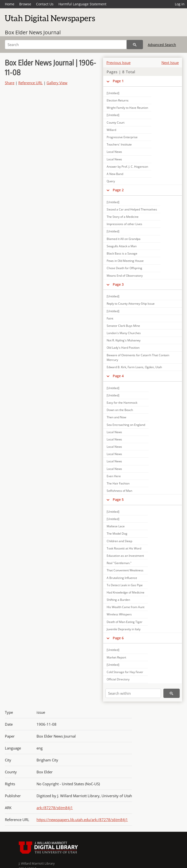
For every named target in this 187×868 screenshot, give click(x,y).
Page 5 (118, 499)
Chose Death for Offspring (124, 268)
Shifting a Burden (118, 600)
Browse (25, 4)
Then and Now (116, 417)
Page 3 (118, 284)
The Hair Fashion (118, 483)
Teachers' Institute (119, 144)
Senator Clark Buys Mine (123, 326)
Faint (110, 318)
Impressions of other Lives (124, 224)
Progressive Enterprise (122, 137)
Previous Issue (118, 63)
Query (111, 181)
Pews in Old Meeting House (125, 261)
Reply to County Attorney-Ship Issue (131, 304)
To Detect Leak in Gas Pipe (125, 585)
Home (10, 4)
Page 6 (118, 638)
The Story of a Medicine (123, 217)
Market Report (116, 657)
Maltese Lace (116, 526)
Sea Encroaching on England (126, 425)
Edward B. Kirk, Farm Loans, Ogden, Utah (134, 367)
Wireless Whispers (119, 614)
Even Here (114, 476)
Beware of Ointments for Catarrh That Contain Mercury (138, 357)
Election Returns (118, 100)
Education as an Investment (125, 556)
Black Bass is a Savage (122, 253)
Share (10, 83)
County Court (116, 123)
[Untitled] (113, 93)
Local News (114, 152)
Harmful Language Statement (82, 4)
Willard (111, 130)
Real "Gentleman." (119, 563)
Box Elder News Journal (33, 32)
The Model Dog (117, 534)
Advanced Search (162, 45)
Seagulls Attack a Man (122, 246)
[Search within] (133, 693)
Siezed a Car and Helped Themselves (132, 209)
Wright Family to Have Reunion (127, 108)
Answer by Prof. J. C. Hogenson (127, 167)
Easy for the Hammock (122, 403)
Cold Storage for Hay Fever (125, 672)
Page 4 (118, 376)
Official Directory (118, 679)
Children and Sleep (119, 541)
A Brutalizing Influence (122, 578)
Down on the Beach (120, 410)
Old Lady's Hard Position (123, 348)
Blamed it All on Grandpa (124, 239)
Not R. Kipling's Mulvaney (124, 340)
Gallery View (57, 83)
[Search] (66, 45)
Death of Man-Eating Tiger (125, 622)
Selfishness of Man (119, 491)
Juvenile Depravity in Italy (124, 629)
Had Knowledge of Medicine (126, 592)
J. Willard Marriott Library (37, 863)
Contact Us (45, 4)
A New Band (115, 174)
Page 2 (118, 190)
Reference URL (30, 83)
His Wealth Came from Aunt (126, 607)
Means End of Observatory (125, 276)
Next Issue (170, 63)
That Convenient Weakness (125, 570)
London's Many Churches (124, 333)
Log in (180, 4)
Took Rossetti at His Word (124, 548)
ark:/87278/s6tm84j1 (55, 808)
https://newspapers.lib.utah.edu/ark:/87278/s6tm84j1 (82, 820)
